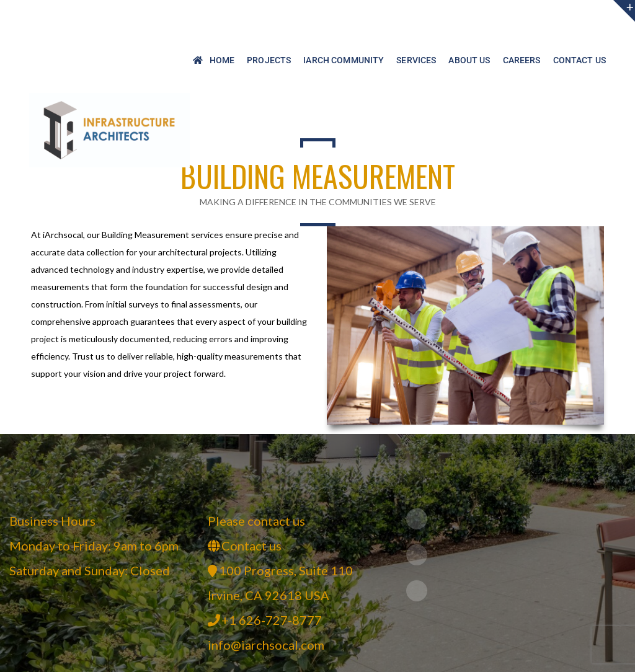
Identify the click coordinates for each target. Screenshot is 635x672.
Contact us (251, 546)
